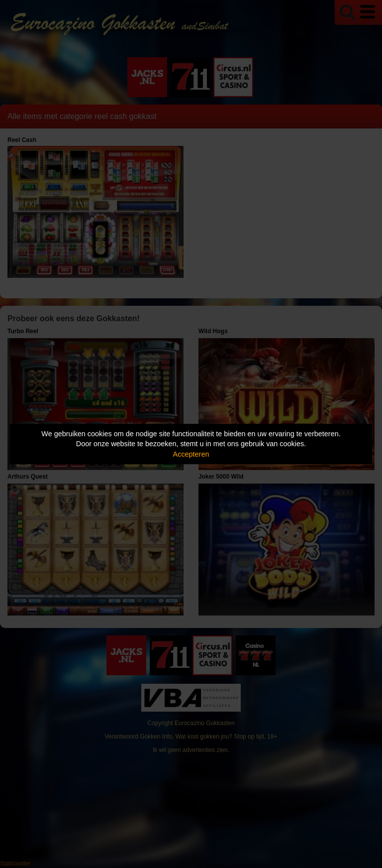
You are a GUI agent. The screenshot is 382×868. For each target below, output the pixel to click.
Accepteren (191, 454)
